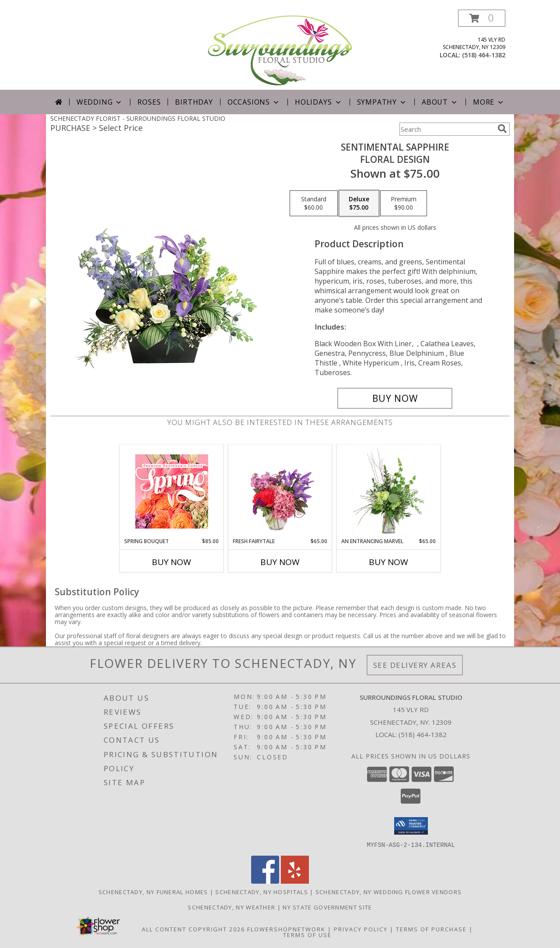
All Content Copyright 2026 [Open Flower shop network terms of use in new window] (193, 929)
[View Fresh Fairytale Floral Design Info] (280, 491)
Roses (149, 102)
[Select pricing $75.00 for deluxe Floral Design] (359, 204)
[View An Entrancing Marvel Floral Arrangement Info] (389, 491)
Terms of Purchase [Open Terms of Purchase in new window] (431, 929)
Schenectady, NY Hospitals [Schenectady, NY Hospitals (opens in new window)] (262, 892)
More (489, 102)
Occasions (254, 102)
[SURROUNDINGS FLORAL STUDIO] (280, 50)
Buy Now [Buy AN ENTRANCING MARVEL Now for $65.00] (388, 562)
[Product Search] (447, 129)
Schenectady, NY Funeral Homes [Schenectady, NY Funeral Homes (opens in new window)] (153, 892)
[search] (502, 129)
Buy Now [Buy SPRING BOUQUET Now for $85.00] (171, 562)
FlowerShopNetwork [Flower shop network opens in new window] (286, 929)
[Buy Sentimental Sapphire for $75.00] (395, 398)
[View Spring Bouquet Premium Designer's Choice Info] (172, 491)
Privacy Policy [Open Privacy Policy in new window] (361, 929)
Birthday (194, 102)
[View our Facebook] (265, 881)
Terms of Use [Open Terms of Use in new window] (307, 934)
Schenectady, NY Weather (231, 907)
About (440, 102)
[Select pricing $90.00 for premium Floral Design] (404, 204)
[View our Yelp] (295, 881)
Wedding (100, 102)
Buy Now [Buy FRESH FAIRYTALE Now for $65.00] (280, 562)
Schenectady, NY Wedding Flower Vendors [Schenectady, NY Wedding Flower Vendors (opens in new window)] (388, 892)
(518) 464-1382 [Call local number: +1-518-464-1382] (484, 55)
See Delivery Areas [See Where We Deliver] (415, 665)
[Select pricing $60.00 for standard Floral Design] (314, 204)
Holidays (318, 102)
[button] (482, 18)
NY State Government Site (327, 907)
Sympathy (382, 102)
